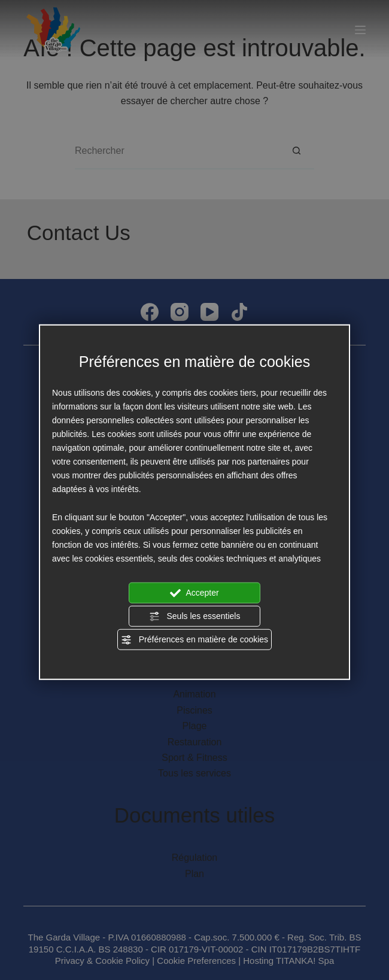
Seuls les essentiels (195, 617)
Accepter (194, 593)
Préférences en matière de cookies (194, 640)
